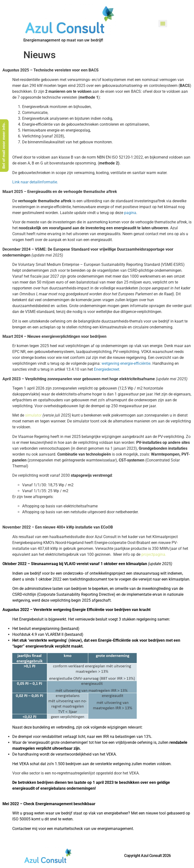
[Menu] (163, 24)
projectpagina (153, 554)
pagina (130, 213)
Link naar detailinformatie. (36, 182)
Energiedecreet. (107, 369)
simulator (33, 415)
